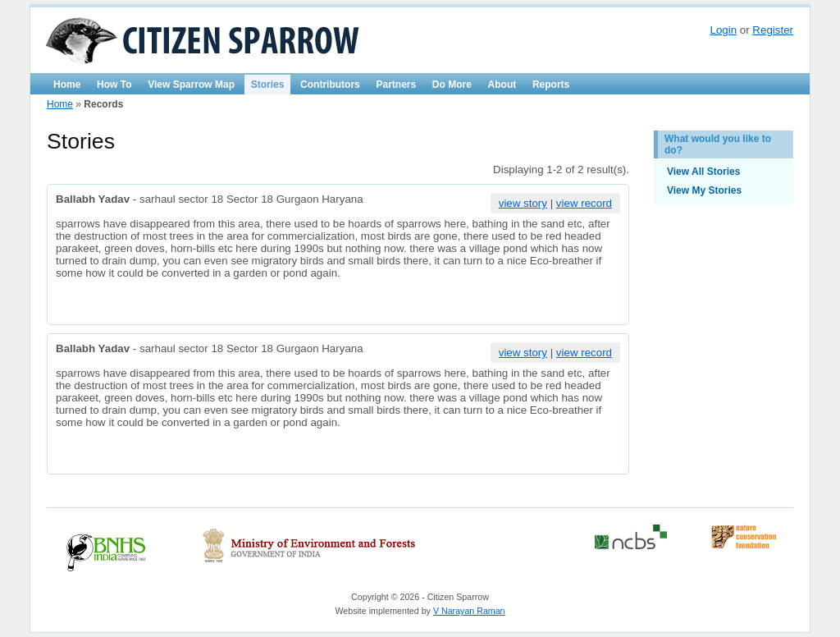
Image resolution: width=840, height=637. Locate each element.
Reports (551, 85)
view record (584, 203)
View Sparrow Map (191, 85)
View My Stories (704, 190)
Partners (396, 85)
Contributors (330, 85)
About (502, 85)
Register (773, 30)
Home (67, 85)
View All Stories (703, 172)
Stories (268, 85)
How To (114, 85)
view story (523, 203)
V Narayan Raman (469, 611)
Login (723, 30)
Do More (452, 85)
